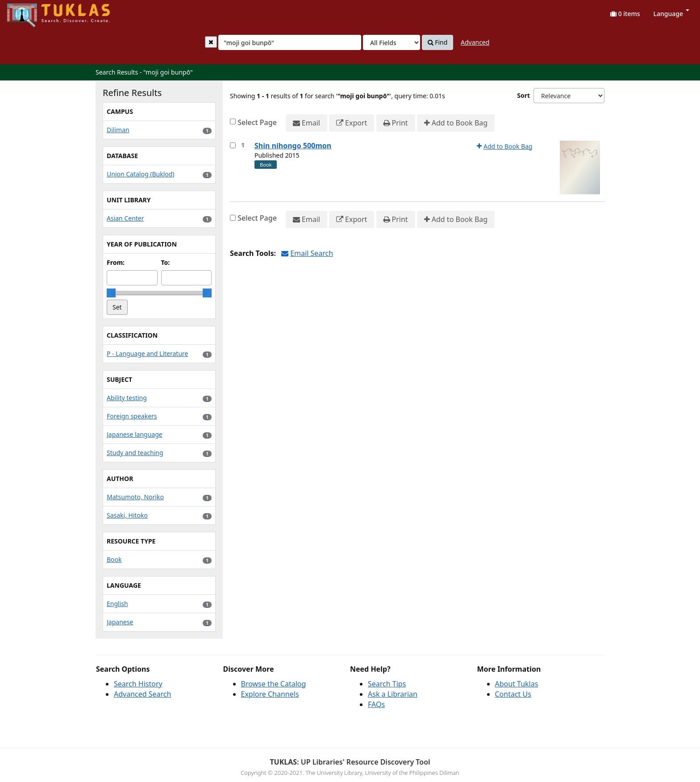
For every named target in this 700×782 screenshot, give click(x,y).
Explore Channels (270, 694)
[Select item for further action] (233, 145)
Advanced (475, 42)
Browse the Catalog (274, 684)
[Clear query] (211, 42)
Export (352, 123)
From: (116, 262)
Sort (523, 95)
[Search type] (392, 42)
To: (166, 262)
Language (671, 14)
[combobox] (290, 42)
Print (396, 123)
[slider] (111, 293)
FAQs (376, 704)
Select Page (257, 122)
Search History (138, 684)
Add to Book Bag (456, 123)
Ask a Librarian (393, 694)
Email (306, 123)
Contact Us (513, 694)
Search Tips (387, 684)
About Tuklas (517, 684)
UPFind (29, 11)
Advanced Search (142, 694)
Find (438, 42)
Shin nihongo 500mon (293, 146)
